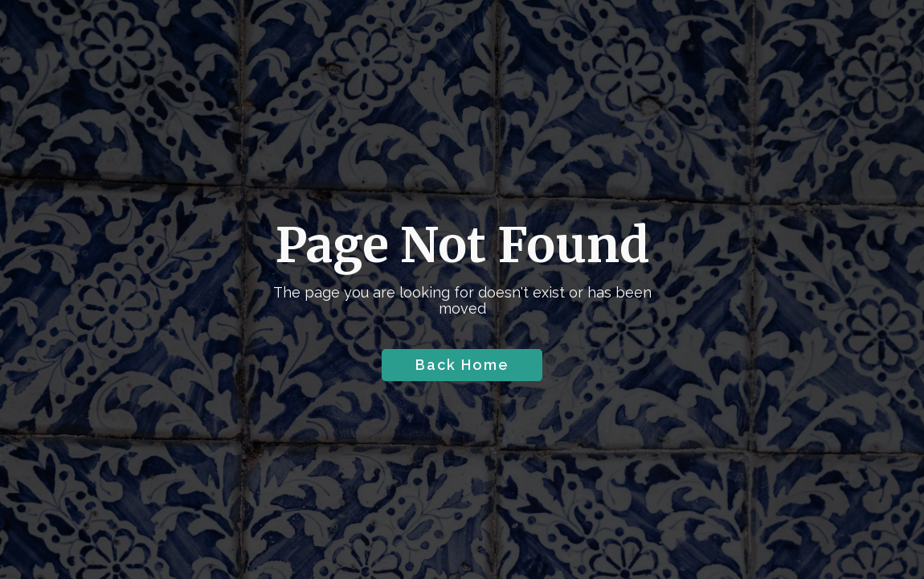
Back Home (462, 365)
